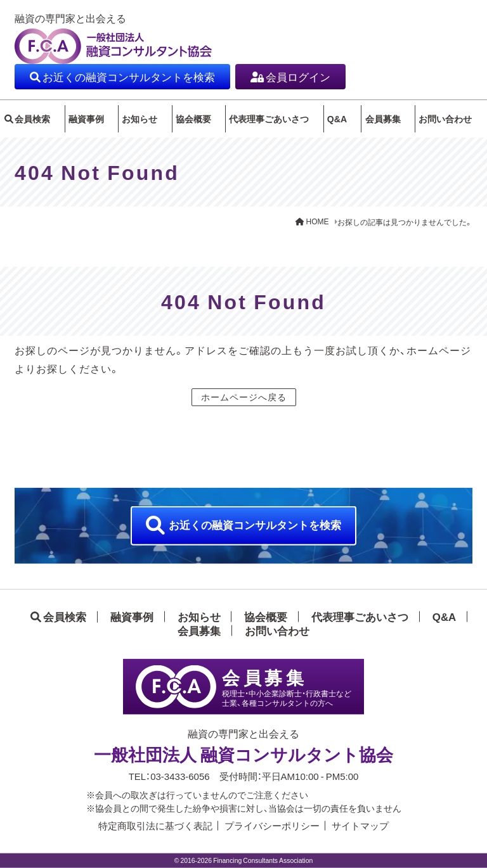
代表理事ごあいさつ (266, 122)
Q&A (340, 117)
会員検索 (30, 122)
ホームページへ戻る (244, 403)
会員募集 (389, 122)
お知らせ (140, 122)
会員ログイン (298, 76)
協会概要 (194, 122)
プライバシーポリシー (272, 826)
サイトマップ (360, 826)
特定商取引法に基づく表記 (155, 826)
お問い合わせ (452, 122)
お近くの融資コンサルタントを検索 (129, 76)
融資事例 (87, 122)
